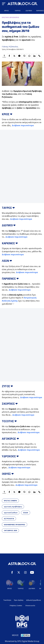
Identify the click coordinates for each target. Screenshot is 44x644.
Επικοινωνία (30, 605)
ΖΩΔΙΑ (26, 513)
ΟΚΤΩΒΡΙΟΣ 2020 (10, 530)
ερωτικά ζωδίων (11, 513)
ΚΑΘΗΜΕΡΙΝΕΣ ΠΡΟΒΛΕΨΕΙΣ (15, 525)
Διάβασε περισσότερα (23, 125)
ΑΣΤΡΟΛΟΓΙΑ (9, 519)
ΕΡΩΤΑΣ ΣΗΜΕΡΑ (10, 501)
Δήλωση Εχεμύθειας (33, 600)
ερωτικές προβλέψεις (13, 507)
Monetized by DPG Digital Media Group (22, 641)
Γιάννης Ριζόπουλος (10, 47)
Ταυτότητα (7, 600)
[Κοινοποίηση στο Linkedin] (34, 56)
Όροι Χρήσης (19, 600)
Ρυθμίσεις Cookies (16, 606)
